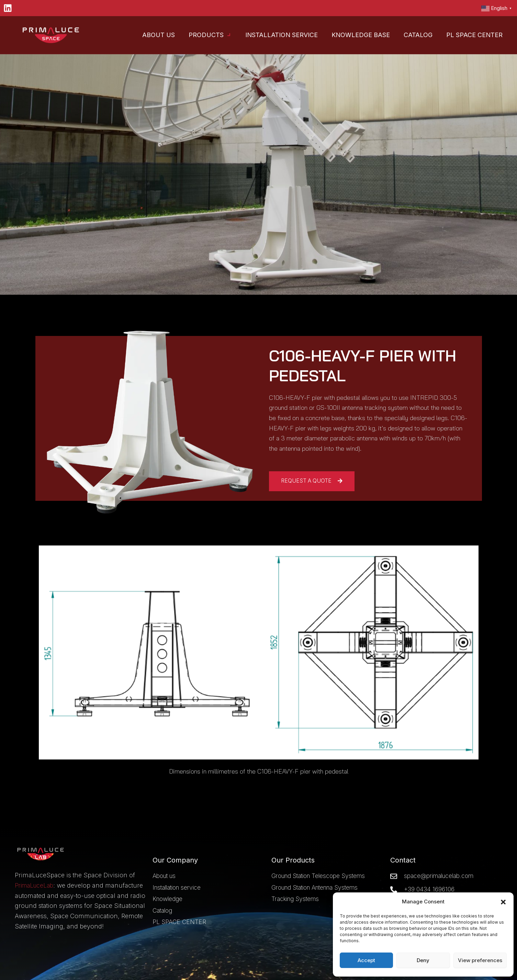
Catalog (418, 35)
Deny (423, 960)
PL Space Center (474, 35)
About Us (159, 35)
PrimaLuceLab (36, 875)
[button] (503, 902)
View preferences (480, 960)
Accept (366, 960)
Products (210, 35)
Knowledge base (361, 35)
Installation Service (282, 35)
